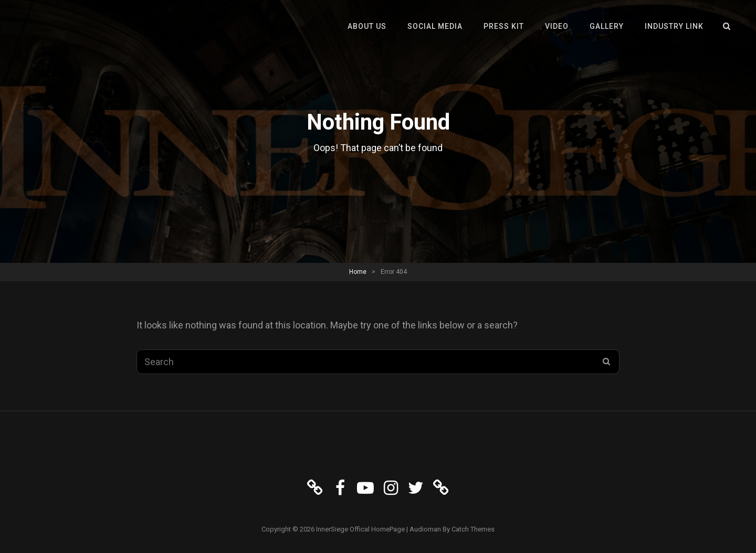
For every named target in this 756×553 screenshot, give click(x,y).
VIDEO (557, 26)
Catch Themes (473, 529)
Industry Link (674, 26)
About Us (367, 26)
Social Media (435, 26)
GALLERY (607, 26)
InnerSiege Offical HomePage (360, 529)
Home (358, 272)
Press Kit (504, 26)
